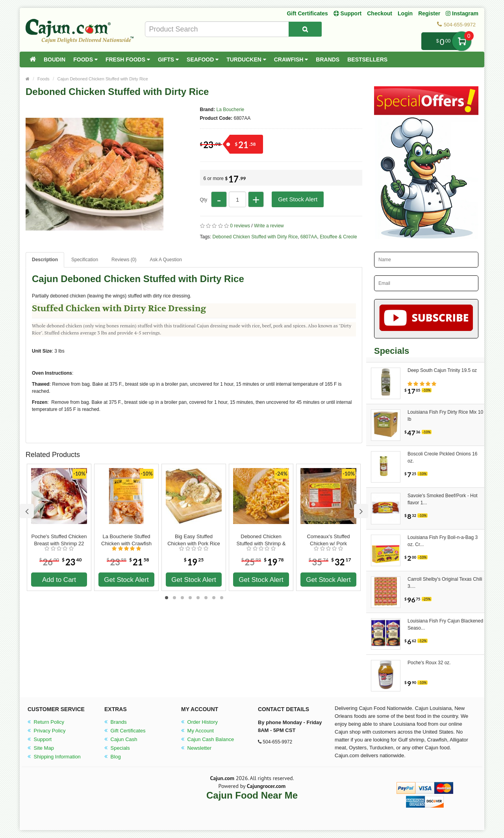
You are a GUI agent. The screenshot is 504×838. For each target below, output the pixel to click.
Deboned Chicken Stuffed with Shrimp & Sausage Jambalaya (261, 540)
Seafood (203, 59)
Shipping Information (54, 757)
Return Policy (46, 722)
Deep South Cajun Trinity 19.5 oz (442, 370)
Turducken (246, 59)
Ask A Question (166, 260)
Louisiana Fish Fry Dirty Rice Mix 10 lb (445, 416)
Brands (328, 59)
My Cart (462, 41)
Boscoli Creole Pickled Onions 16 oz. (442, 457)
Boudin (55, 59)
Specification (85, 260)
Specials (117, 748)
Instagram (462, 13)
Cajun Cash (121, 739)
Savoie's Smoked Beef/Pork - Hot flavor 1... (443, 499)
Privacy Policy (47, 731)
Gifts (168, 59)
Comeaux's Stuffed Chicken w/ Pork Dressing (328, 540)
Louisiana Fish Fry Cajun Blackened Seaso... (445, 624)
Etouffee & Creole (338, 237)
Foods (85, 59)
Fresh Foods (128, 59)
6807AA (309, 237)
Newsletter (196, 748)
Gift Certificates (307, 13)
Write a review (269, 226)
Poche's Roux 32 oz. (429, 663)
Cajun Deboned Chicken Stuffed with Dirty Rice (103, 79)
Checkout (380, 13)
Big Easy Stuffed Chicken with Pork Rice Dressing (194, 540)
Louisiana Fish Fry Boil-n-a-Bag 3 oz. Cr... (443, 541)
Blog (113, 757)
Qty (204, 200)
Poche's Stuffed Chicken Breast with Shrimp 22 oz (59, 540)
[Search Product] (305, 29)
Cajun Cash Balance (208, 739)
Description (45, 260)
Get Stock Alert (298, 199)
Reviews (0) (124, 260)
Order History (199, 722)
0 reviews (240, 226)
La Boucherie (231, 110)
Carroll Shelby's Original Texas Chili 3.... (445, 583)
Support (40, 739)
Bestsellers (367, 59)
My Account (197, 731)
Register (429, 13)
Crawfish (291, 59)
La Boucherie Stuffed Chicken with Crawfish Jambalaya (126, 540)
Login (405, 13)
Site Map (41, 748)
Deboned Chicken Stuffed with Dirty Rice (255, 237)
